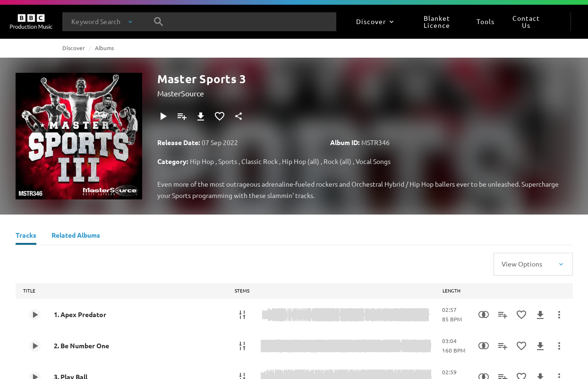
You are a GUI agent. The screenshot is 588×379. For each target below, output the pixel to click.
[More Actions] (559, 315)
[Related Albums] (76, 236)
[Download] (201, 116)
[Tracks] (26, 236)
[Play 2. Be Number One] (35, 346)
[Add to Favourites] (220, 116)
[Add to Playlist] (182, 116)
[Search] (159, 22)
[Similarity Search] (484, 315)
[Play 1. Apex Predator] (35, 315)
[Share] (239, 116)
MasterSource (181, 93)
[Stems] (242, 315)
